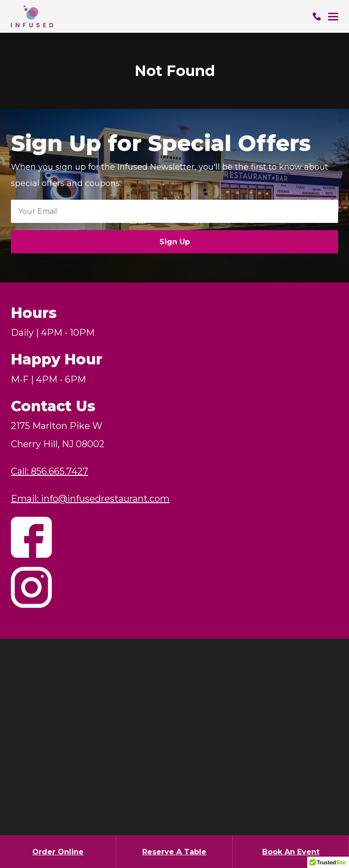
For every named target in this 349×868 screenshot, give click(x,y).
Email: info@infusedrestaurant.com (90, 499)
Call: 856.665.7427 (50, 471)
